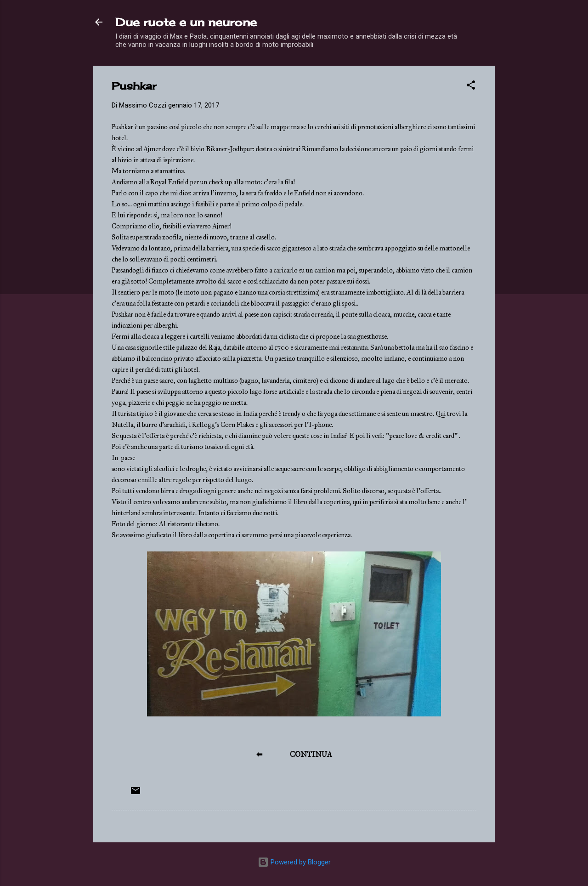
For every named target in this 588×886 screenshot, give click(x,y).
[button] (471, 87)
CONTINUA (311, 754)
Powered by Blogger (294, 862)
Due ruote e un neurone (186, 22)
